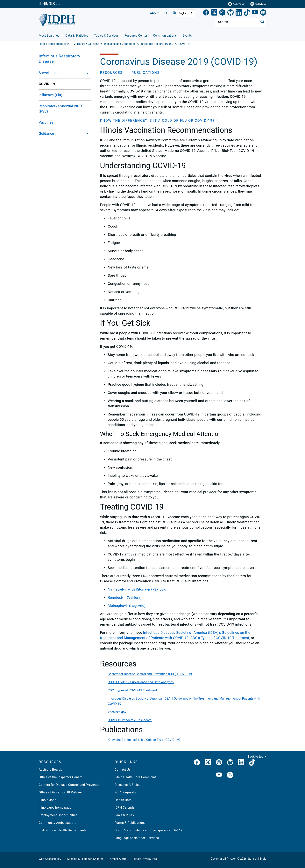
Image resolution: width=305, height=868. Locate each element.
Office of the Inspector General (61, 777)
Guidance (46, 133)
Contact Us (123, 770)
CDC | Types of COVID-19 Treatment (132, 690)
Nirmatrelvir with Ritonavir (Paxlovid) (138, 589)
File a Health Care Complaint (135, 777)
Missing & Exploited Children (85, 859)
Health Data (123, 800)
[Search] (241, 22)
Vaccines (46, 122)
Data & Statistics (77, 36)
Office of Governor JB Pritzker (60, 792)
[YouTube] (255, 13)
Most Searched (49, 36)
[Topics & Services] (88, 44)
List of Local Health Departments (63, 830)
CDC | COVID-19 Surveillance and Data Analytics (141, 682)
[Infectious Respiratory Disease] (157, 44)
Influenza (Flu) (50, 95)
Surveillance (49, 73)
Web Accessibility (50, 859)
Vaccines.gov (117, 712)
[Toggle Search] (262, 22)
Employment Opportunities (58, 815)
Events (187, 36)
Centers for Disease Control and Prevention (70, 785)
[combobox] (186, 13)
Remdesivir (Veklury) (125, 597)
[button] (113, 73)
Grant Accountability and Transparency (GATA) (148, 830)
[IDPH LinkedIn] (241, 763)
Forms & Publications (130, 823)
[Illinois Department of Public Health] (56, 44)
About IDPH (158, 13)
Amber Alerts (118, 859)
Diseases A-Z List (127, 785)
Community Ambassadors (57, 823)
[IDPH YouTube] (219, 775)
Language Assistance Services (137, 838)
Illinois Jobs (47, 800)
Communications (165, 36)
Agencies (236, 4)
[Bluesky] (231, 13)
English (183, 13)
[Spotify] (263, 13)
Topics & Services (106, 36)
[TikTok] (247, 13)
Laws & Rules (124, 815)
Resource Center (136, 36)
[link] (206, 13)
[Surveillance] (86, 73)
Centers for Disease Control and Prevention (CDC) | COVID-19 (150, 674)
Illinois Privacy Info (145, 859)
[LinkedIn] (239, 13)
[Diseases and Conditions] (120, 44)
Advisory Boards (51, 770)
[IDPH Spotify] (230, 775)
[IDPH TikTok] (252, 763)
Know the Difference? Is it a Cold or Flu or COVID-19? (144, 740)
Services (258, 4)
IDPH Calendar (125, 808)
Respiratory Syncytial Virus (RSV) (60, 109)
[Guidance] (86, 134)
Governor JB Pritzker (224, 859)
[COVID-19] (184, 44)
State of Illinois (257, 859)
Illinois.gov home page (55, 808)
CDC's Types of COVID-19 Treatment (220, 638)
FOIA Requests (125, 792)
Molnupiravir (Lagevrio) (127, 606)
